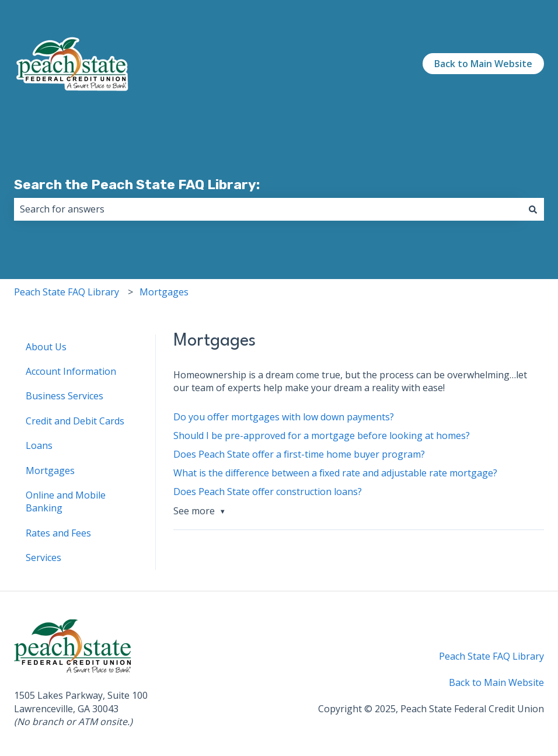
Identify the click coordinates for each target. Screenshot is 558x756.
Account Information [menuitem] (71, 371)
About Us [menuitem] (46, 347)
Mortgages (164, 292)
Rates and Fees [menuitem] (58, 533)
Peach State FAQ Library (67, 292)
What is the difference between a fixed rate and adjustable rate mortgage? (335, 473)
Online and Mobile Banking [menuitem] (66, 501)
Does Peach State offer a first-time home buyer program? (299, 454)
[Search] (533, 209)
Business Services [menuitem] (64, 396)
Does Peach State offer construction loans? (268, 492)
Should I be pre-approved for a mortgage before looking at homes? (322, 436)
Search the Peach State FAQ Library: (137, 184)
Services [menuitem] (43, 558)
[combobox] (268, 209)
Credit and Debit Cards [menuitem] (75, 421)
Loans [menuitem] (39, 445)
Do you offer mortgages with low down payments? (284, 417)
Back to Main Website (483, 64)
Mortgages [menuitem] (50, 471)
